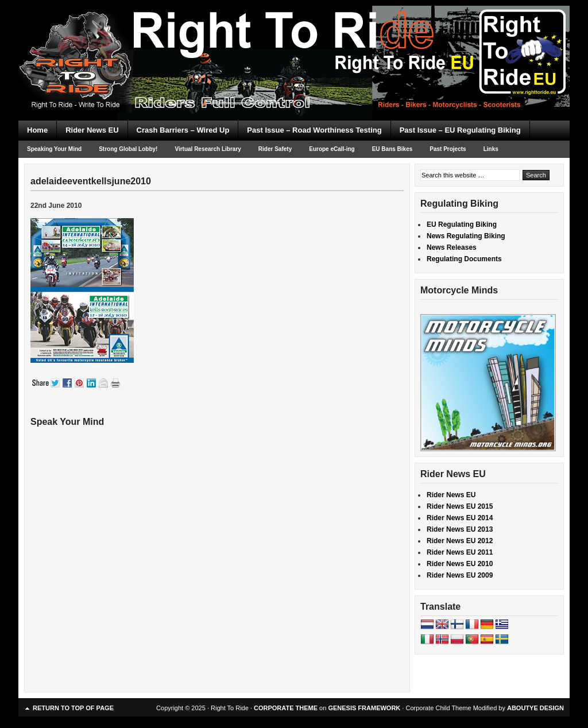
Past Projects (448, 149)
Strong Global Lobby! (128, 149)
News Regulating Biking (466, 236)
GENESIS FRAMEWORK (364, 708)
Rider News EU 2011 (460, 552)
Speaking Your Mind (54, 149)
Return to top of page (73, 708)
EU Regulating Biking (462, 224)
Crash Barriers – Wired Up (183, 130)
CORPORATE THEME (286, 708)
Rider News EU (92, 130)
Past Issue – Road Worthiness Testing (314, 130)
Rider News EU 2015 (460, 506)
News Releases (452, 247)
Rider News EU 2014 (460, 518)
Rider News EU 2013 (460, 529)
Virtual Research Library (208, 149)
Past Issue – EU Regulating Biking (460, 130)
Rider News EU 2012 (460, 541)
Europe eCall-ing (332, 149)
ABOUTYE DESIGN (535, 708)
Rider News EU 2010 (460, 564)
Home (37, 130)
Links (491, 149)
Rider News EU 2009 (460, 575)
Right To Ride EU (294, 40)
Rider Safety (275, 149)
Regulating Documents (464, 259)
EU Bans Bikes (392, 149)
